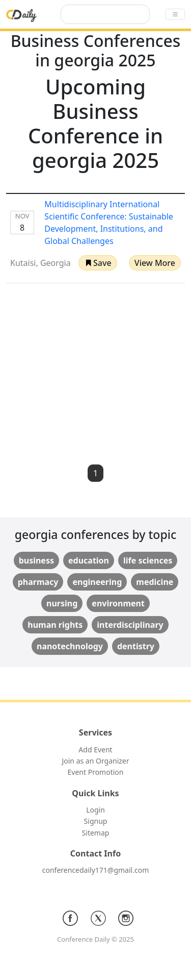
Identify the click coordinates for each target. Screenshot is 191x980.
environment (118, 603)
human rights (55, 625)
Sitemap (96, 833)
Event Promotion (96, 772)
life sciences (148, 560)
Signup (96, 821)
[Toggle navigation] (175, 14)
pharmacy (38, 582)
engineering (97, 582)
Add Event (95, 750)
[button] (98, 263)
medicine (155, 582)
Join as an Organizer (95, 761)
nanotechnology (70, 646)
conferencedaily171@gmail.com (95, 870)
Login (95, 810)
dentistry (136, 646)
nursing (62, 603)
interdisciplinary (130, 625)
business (36, 560)
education (89, 560)
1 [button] (95, 473)
